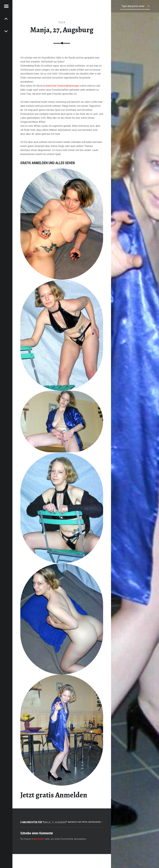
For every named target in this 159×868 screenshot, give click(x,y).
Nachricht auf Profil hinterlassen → (85, 822)
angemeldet (38, 839)
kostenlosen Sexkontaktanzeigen (61, 86)
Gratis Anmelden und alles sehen (48, 163)
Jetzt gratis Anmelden (54, 795)
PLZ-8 (62, 22)
